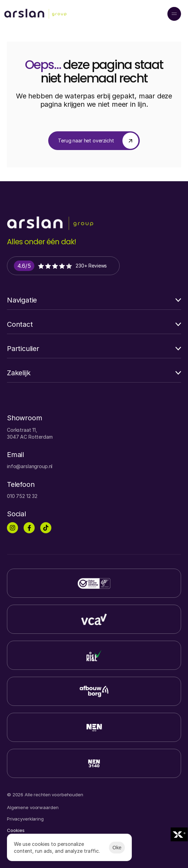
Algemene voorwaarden (33, 807)
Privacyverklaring (25, 819)
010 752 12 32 (22, 496)
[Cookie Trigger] (16, 830)
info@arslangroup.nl (30, 466)
